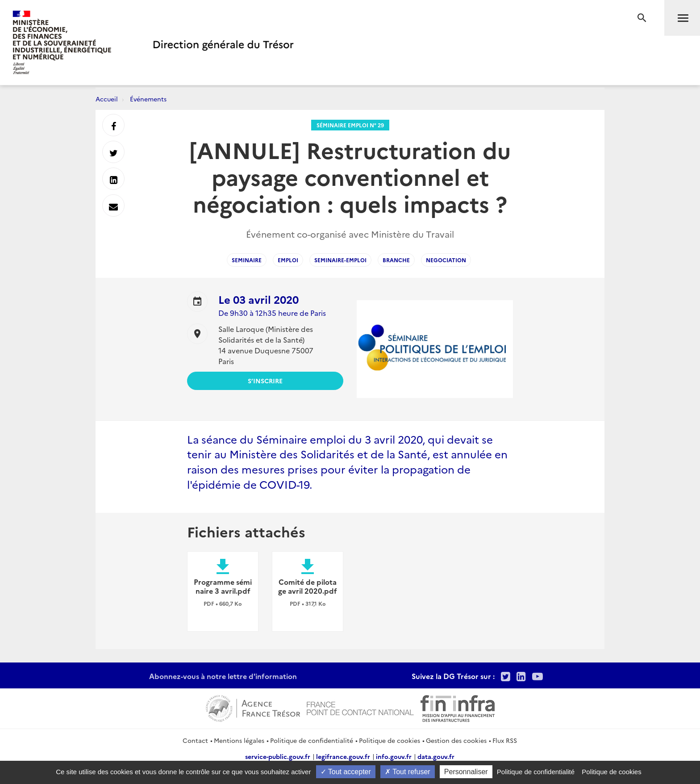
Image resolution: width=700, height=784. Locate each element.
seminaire (247, 260)
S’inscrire (265, 381)
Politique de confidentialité (312, 740)
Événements (148, 99)
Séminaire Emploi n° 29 (350, 125)
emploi (288, 260)
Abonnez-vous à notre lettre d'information (223, 676)
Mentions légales (239, 740)
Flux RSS (505, 740)
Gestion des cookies (456, 740)
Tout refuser (408, 772)
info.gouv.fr (394, 756)
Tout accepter (346, 772)
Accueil (107, 99)
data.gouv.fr (436, 756)
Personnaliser (466, 772)
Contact (195, 740)
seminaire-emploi (340, 260)
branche (396, 260)
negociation (446, 260)
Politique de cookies (390, 740)
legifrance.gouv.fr (343, 756)
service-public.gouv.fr (278, 756)
